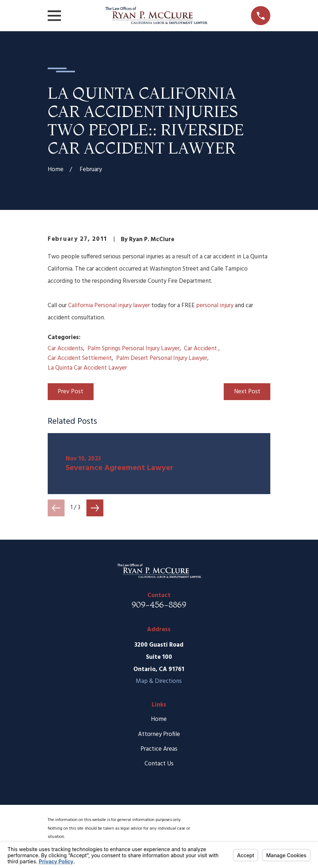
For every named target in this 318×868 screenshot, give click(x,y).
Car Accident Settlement (80, 358)
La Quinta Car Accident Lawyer (87, 368)
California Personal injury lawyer (109, 306)
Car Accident (201, 349)
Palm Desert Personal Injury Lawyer (162, 358)
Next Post (247, 392)
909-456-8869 (159, 604)
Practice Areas (159, 749)
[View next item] (95, 508)
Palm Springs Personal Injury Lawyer (134, 349)
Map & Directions (159, 681)
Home (159, 719)
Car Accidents (65, 349)
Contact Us (159, 764)
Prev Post (70, 392)
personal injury (215, 306)
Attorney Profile (159, 734)
